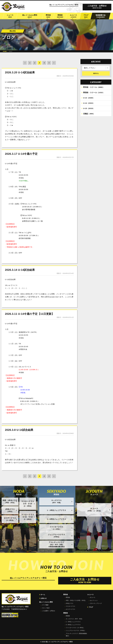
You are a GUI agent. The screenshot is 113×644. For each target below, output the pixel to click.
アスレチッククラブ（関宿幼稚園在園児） (76, 635)
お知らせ (44, 598)
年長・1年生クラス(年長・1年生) (76, 600)
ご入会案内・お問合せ (48, 611)
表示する (96, 74)
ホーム (43, 595)
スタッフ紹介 (46, 608)
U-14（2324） (89, 103)
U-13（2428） (89, 98)
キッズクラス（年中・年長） (74, 619)
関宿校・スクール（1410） (94, 93)
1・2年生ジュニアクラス (73, 622)
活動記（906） (89, 114)
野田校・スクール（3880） (94, 87)
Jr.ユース (93, 597)
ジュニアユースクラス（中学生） (76, 631)
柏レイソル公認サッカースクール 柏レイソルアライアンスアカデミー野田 (13, 7)
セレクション (94, 600)
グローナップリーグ (96, 603)
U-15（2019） (89, 109)
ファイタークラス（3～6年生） (75, 628)
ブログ (91, 607)
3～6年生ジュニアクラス (73, 625)
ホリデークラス (71, 609)
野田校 (68, 597)
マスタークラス (71, 606)
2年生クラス (70, 603)
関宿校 (68, 616)
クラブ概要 (45, 605)
